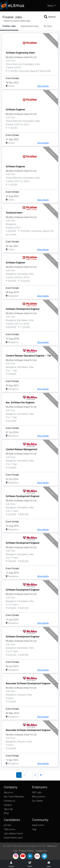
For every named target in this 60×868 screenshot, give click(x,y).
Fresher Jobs (9, 26)
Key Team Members (14, 797)
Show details (43, 86)
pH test (7, 825)
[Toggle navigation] (52, 6)
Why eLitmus (39, 797)
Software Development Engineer (23, 309)
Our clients (37, 801)
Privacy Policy (26, 851)
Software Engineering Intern (20, 53)
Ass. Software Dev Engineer (20, 403)
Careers (8, 805)
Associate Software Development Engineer (28, 684)
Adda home (38, 825)
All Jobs (48, 26)
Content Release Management (22, 449)
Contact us (9, 801)
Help (34, 829)
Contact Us (41, 851)
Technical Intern (14, 213)
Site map (8, 809)
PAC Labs (37, 793)
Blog (6, 813)
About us (8, 793)
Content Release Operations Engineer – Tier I (29, 356)
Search (50, 17)
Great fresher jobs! (13, 838)
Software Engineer (15, 110)
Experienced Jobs (30, 26)
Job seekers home (13, 834)
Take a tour (10, 829)
